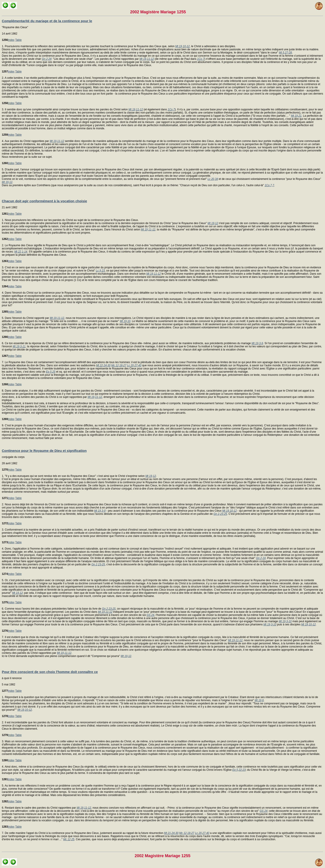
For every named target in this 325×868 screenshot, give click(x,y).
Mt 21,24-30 (171, 833)
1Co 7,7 (269, 185)
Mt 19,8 (259, 700)
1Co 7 (201, 59)
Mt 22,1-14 (21, 252)
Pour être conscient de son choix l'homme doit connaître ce (50, 672)
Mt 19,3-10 (285, 621)
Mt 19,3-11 (19, 346)
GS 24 (150, 615)
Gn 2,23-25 (220, 514)
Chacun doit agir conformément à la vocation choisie (44, 201)
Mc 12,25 (69, 839)
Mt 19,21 (296, 116)
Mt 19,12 (7, 182)
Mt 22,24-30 (103, 365)
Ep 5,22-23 (239, 770)
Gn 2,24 (47, 59)
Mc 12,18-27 (119, 365)
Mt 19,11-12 (147, 59)
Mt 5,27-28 (285, 53)
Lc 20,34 (213, 179)
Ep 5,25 (51, 372)
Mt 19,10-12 (182, 46)
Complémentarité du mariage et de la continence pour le (47, 21)
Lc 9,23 (100, 271)
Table (18, 40)
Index (11, 40)
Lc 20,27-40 (134, 365)
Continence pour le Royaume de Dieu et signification (44, 451)
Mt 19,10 (125, 321)
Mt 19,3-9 (257, 343)
